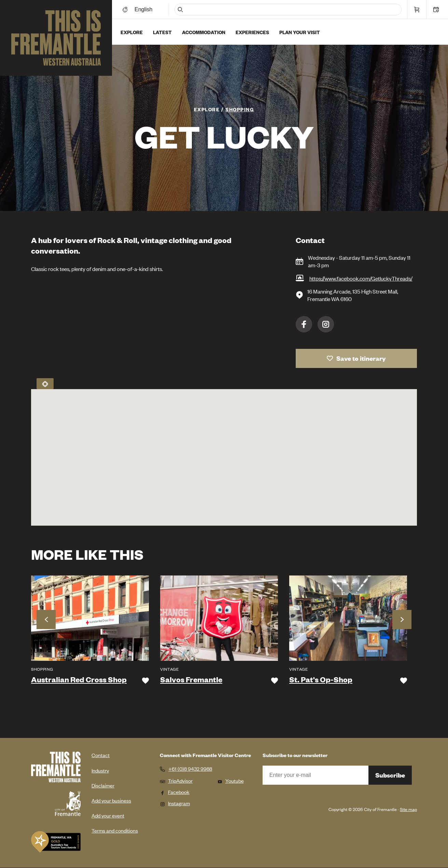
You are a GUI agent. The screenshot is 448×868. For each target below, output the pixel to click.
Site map (408, 809)
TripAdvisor (176, 780)
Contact (101, 755)
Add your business (111, 800)
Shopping (240, 109)
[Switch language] (144, 9)
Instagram (326, 324)
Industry (100, 770)
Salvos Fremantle (191, 680)
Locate (45, 384)
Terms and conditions (115, 830)
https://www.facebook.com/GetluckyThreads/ (361, 278)
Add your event (108, 815)
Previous (46, 620)
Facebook (304, 324)
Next (402, 620)
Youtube (230, 780)
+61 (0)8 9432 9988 (190, 769)
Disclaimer (103, 785)
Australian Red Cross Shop (79, 680)
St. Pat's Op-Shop (321, 680)
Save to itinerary (361, 358)
